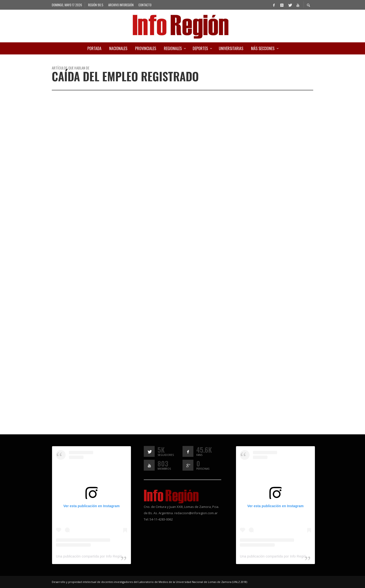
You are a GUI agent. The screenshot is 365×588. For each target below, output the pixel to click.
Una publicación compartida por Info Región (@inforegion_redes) (106, 556)
